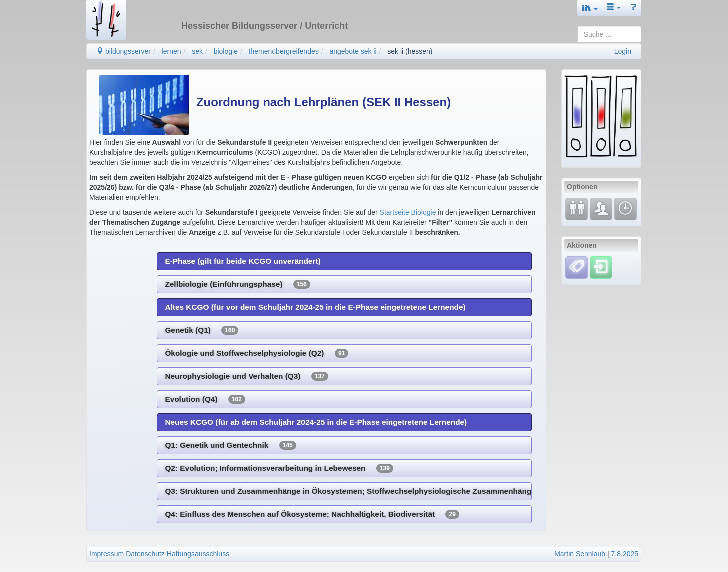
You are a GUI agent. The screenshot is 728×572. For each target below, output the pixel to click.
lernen (172, 51)
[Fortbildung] (577, 208)
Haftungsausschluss (198, 554)
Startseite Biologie (408, 212)
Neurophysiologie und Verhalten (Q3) (247, 376)
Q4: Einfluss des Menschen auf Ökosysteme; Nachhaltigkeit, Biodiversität (312, 514)
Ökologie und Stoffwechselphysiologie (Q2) (257, 353)
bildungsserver (124, 51)
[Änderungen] (626, 208)
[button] (590, 8)
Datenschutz (145, 554)
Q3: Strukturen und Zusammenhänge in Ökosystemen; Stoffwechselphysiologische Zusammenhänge (348, 491)
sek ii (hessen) (410, 51)
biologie (226, 51)
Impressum (107, 554)
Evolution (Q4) (205, 399)
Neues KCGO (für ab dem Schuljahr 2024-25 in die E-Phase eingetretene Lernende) (316, 422)
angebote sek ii (353, 51)
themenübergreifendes (284, 51)
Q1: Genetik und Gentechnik (230, 445)
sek (197, 51)
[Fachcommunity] (601, 208)
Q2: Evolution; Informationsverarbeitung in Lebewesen (279, 468)
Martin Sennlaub (580, 554)
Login (623, 51)
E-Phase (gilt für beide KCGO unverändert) (243, 261)
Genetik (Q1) (202, 330)
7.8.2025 (625, 554)
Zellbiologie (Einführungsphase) (238, 284)
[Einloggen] (601, 267)
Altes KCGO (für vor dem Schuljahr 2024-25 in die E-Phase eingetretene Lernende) (315, 307)
